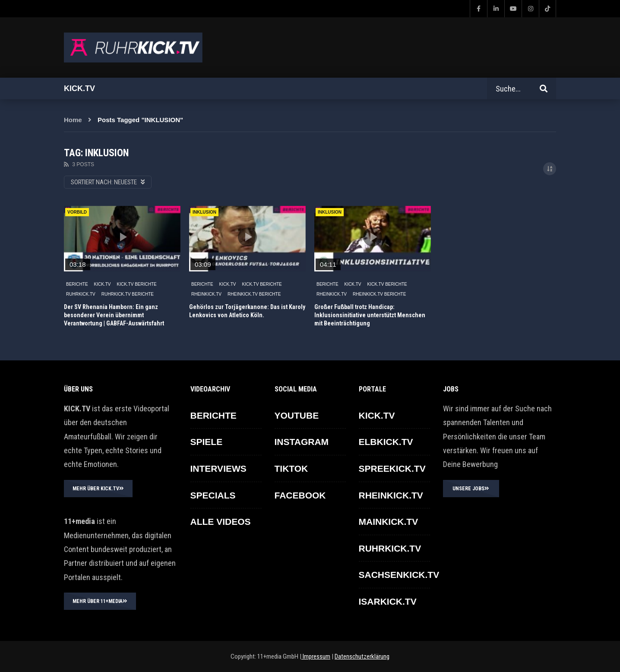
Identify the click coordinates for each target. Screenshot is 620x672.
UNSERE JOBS (471, 489)
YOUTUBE (297, 415)
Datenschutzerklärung (362, 656)
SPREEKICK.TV (392, 469)
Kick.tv (79, 88)
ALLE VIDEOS (221, 522)
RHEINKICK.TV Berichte (254, 294)
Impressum (316, 656)
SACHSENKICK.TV (399, 575)
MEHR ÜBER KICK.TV (98, 489)
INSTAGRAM (302, 442)
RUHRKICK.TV (81, 294)
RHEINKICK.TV (206, 294)
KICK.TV (103, 284)
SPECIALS (213, 495)
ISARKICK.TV (388, 601)
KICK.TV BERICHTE (136, 284)
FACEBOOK (300, 495)
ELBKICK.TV (386, 442)
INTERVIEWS (218, 469)
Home (73, 120)
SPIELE (207, 442)
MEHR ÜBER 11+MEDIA (100, 601)
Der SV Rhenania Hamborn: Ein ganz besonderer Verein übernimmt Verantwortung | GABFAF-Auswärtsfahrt (114, 315)
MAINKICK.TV (389, 522)
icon (122, 237)
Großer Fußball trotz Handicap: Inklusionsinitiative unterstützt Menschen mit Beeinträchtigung (370, 315)
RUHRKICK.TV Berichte (128, 294)
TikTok (291, 469)
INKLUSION (204, 212)
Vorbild (77, 212)
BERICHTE (77, 284)
